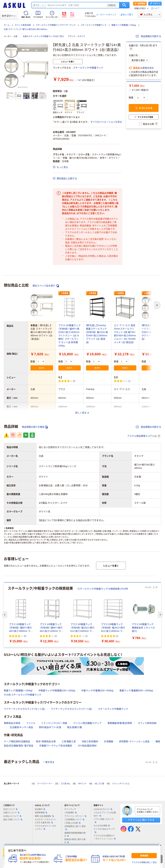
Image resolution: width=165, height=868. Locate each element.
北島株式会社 (147, 68)
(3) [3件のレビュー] (56, 636)
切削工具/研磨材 (90, 741)
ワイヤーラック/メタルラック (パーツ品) (71, 709)
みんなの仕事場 (102, 826)
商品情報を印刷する (148, 36)
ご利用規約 (70, 813)
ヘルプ (156, 8)
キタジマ (81, 36)
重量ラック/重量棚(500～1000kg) (136, 690)
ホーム (7, 25)
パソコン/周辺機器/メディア (87, 723)
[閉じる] (161, 845)
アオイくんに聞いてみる (141, 820)
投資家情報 (41, 813)
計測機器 (109, 741)
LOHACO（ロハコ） (103, 809)
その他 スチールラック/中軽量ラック (23, 695)
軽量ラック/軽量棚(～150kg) (124, 25)
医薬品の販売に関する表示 (75, 841)
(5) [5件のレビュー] (86, 636)
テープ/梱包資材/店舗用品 (17, 741)
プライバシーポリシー (75, 816)
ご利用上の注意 (72, 823)
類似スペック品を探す (46, 286)
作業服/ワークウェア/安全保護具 (56, 746)
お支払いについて (12, 816)
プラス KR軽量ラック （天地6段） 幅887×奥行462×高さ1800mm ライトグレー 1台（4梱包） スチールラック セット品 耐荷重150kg (69, 335)
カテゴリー (9, 16)
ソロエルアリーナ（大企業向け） (105, 814)
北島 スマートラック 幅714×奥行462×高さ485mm (26, 29)
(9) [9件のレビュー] (74, 381)
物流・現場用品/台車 (46, 741)
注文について (10, 809)
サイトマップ (70, 809)
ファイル (31, 723)
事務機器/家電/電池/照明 (120, 723)
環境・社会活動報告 (44, 816)
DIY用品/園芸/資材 (87, 746)
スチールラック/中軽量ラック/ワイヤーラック (56, 25)
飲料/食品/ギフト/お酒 (50, 727)
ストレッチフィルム (121, 784)
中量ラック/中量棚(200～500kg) (97, 690)
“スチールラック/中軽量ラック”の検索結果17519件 (102, 589)
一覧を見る (49, 762)
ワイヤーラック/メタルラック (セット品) (24, 709)
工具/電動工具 (69, 741)
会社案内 (40, 809)
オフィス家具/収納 (23, 25)
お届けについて (11, 813)
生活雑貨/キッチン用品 (21, 727)
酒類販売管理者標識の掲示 (75, 835)
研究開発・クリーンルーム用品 (134, 741)
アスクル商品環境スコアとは (144, 436)
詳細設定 (112, 5)
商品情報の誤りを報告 (35, 427)
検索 (124, 5)
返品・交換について (13, 820)
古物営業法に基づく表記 (75, 828)
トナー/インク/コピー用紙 (54, 723)
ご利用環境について (74, 820)
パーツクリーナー (45, 784)
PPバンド (82, 784)
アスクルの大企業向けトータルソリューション (105, 837)
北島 (15, 36)
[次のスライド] (160, 615)
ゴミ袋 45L (65, 784)
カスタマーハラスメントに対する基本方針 (45, 821)
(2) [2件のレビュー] (117, 636)
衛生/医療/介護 (74, 727)
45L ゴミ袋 (99, 784)
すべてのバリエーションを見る (106, 122)
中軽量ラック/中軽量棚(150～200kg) (57, 690)
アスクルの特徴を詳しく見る (144, 863)
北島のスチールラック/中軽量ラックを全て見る (43, 36)
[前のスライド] (5, 615)
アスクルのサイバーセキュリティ (45, 828)
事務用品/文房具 (12, 723)
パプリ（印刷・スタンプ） (104, 821)
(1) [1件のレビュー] (129, 381)
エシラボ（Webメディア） (104, 830)
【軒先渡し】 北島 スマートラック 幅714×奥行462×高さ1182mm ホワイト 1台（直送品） (153, 332)
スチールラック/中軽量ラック (94, 25)
